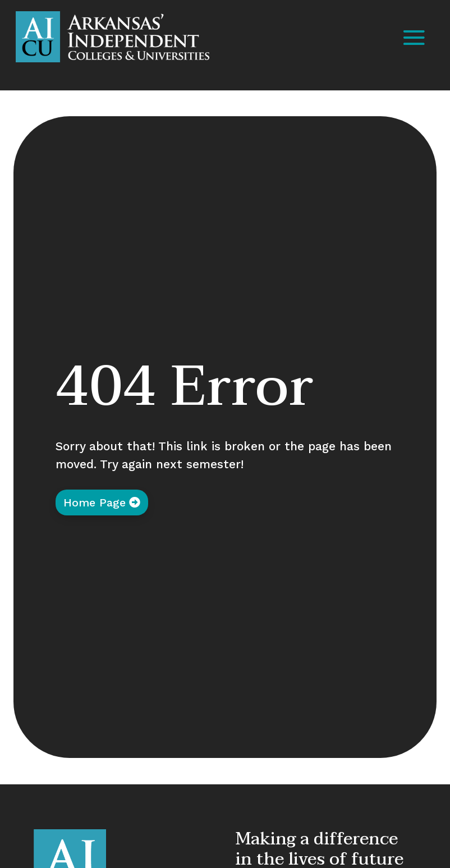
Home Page (95, 502)
